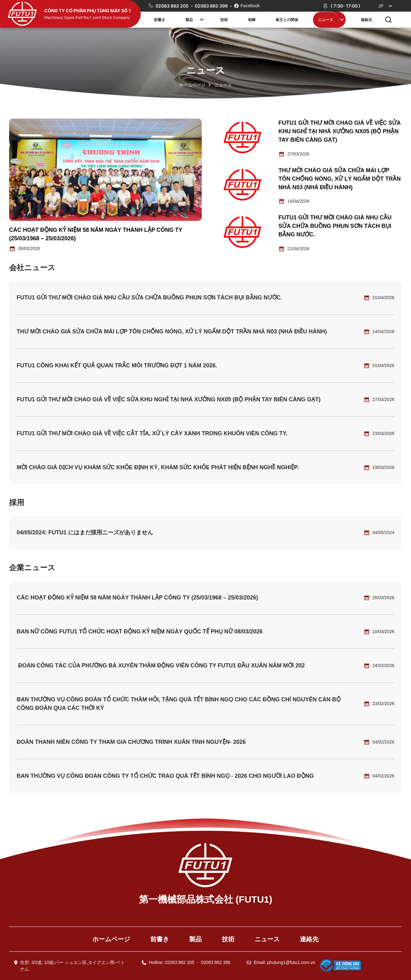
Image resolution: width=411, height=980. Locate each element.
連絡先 (366, 19)
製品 (189, 19)
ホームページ (192, 85)
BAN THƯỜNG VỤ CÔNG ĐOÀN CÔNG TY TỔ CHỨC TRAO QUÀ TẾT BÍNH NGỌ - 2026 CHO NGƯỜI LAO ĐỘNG (165, 776)
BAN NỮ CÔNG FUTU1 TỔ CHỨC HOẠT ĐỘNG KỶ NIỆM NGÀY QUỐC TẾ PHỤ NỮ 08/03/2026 (140, 632)
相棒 (252, 19)
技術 (224, 19)
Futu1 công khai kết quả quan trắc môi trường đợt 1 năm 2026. (117, 365)
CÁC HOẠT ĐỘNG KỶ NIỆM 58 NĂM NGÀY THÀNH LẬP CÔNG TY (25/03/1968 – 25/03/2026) (137, 598)
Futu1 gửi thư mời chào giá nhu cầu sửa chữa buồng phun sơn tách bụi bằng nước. (335, 227)
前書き (160, 19)
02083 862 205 (173, 6)
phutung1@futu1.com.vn (291, 962)
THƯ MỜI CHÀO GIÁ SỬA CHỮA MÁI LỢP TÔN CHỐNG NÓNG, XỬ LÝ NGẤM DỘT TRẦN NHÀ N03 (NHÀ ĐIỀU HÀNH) (340, 179)
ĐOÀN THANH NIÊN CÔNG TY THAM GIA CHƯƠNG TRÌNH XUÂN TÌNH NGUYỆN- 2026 (131, 742)
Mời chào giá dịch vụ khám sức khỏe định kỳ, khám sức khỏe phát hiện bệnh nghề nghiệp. (158, 467)
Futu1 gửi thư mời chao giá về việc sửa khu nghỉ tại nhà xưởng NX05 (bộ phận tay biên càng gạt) (339, 132)
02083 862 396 (212, 6)
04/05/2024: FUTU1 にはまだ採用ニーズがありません (85, 532)
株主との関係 (287, 19)
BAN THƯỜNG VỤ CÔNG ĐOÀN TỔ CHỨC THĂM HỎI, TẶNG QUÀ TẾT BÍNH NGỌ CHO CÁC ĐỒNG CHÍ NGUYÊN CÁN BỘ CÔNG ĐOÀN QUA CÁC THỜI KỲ (179, 704)
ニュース (326, 19)
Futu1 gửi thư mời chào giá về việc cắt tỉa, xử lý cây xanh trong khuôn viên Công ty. (152, 433)
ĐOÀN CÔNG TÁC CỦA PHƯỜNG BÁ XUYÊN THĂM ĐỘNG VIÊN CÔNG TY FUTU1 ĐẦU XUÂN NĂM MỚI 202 (161, 665)
